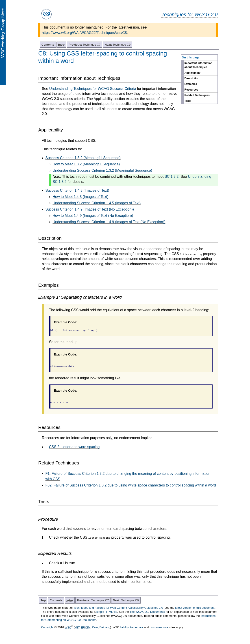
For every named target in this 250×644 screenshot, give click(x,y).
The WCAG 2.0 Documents (147, 612)
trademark (137, 627)
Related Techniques (197, 95)
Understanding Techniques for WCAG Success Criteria (92, 89)
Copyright (48, 627)
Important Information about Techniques (199, 65)
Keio (95, 627)
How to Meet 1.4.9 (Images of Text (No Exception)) (93, 216)
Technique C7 (85, 45)
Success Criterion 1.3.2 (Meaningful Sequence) (83, 158)
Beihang (105, 627)
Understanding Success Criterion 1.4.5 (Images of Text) (97, 203)
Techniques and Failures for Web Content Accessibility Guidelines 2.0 (118, 608)
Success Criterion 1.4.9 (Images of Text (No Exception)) (90, 209)
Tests (188, 101)
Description (192, 78)
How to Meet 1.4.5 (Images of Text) (81, 197)
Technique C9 (118, 45)
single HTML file (107, 612)
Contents (48, 45)
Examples (191, 84)
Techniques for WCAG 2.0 (189, 14)
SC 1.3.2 (172, 177)
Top (43, 600)
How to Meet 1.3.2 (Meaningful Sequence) (86, 164)
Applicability (192, 73)
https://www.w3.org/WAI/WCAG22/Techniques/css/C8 (84, 33)
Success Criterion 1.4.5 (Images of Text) (77, 190)
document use (159, 627)
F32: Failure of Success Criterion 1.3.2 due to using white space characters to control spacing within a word (131, 485)
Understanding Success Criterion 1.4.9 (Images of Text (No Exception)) (109, 222)
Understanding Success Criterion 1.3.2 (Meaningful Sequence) (102, 170)
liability (124, 627)
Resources (191, 90)
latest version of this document (195, 608)
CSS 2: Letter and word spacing (74, 447)
